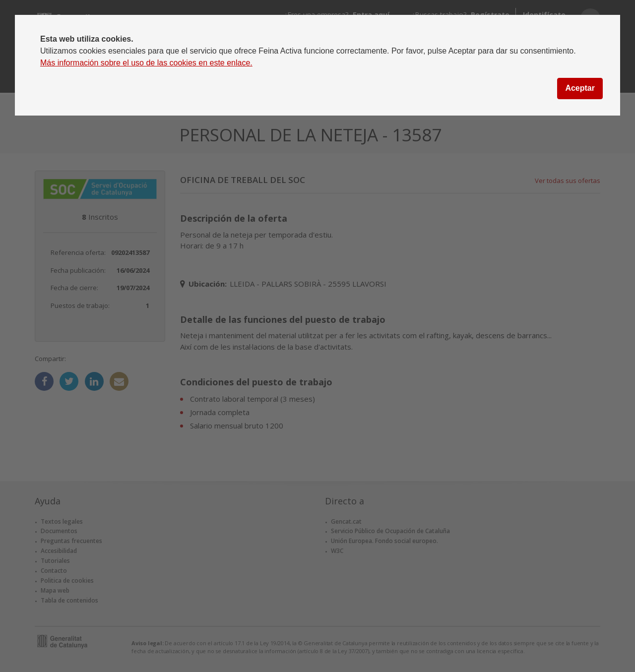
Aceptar (580, 88)
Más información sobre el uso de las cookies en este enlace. (146, 63)
